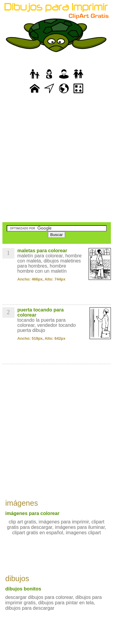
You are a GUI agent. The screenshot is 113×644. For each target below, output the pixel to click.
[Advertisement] (56, 159)
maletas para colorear (42, 251)
